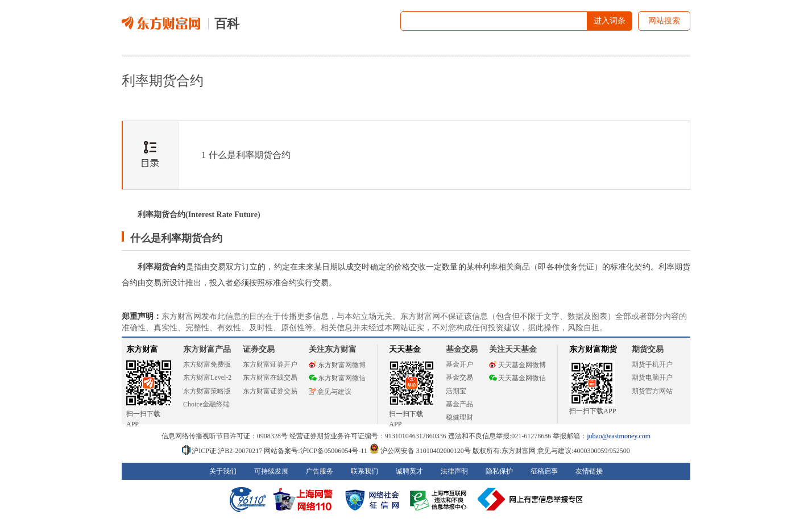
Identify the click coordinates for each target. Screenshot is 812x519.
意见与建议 (330, 392)
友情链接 (589, 471)
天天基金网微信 (517, 378)
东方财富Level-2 (207, 377)
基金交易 (459, 377)
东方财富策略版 (207, 391)
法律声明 (454, 471)
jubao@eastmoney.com (619, 436)
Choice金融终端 (206, 404)
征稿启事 (544, 471)
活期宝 (456, 391)
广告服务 (320, 471)
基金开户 (459, 364)
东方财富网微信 (337, 378)
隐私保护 (499, 471)
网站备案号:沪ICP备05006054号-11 (316, 451)
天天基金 (405, 349)
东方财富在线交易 (270, 377)
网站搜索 (664, 21)
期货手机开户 (652, 364)
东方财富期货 (593, 349)
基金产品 (459, 404)
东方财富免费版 (207, 364)
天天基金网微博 (517, 365)
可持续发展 (271, 471)
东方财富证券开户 (270, 364)
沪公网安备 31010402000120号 (420, 451)
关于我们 (223, 471)
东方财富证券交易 (270, 391)
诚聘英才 (409, 471)
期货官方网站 (652, 391)
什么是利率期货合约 (246, 155)
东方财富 (142, 349)
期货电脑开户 (652, 377)
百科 (227, 24)
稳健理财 (459, 417)
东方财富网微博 (337, 365)
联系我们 (364, 471)
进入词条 (610, 21)
